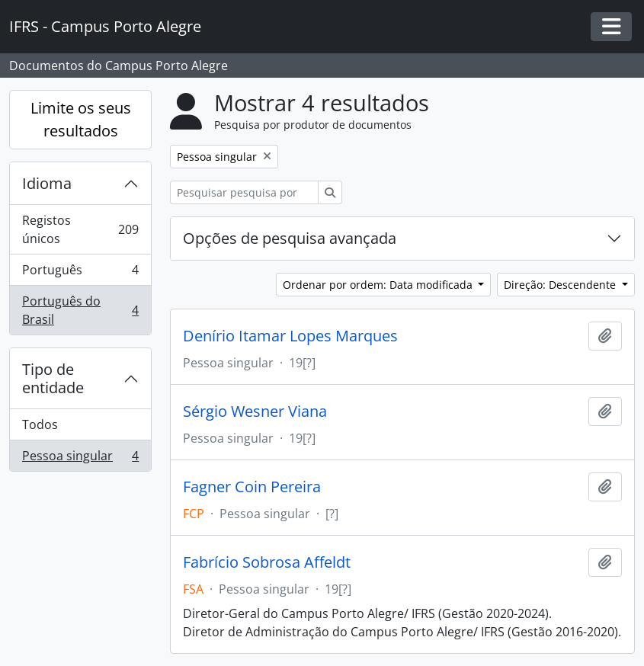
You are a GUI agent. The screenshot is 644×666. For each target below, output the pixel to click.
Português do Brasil (80, 310)
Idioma (47, 183)
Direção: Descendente (561, 285)
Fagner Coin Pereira (252, 487)
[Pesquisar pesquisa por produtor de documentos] (244, 192)
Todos (40, 424)
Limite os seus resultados (81, 119)
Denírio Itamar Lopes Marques (290, 336)
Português (80, 273)
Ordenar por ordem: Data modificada (379, 285)
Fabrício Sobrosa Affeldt (267, 562)
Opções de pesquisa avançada (290, 238)
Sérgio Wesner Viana (255, 411)
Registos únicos (80, 229)
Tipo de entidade (53, 378)
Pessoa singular (80, 459)
